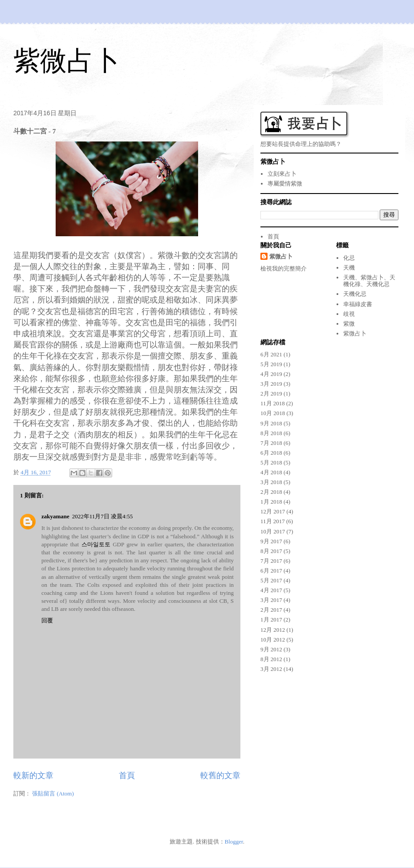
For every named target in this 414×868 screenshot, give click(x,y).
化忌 (349, 258)
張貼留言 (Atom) (53, 793)
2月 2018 (271, 492)
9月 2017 (271, 541)
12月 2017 (273, 511)
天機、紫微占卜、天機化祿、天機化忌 (369, 281)
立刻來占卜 (282, 174)
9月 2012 (271, 649)
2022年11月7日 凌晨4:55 (102, 516)
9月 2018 (271, 423)
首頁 (127, 775)
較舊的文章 (220, 775)
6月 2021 (271, 354)
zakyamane (55, 516)
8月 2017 (271, 551)
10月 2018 (273, 413)
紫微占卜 (67, 61)
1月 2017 (271, 620)
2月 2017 (271, 610)
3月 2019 (271, 384)
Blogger (234, 842)
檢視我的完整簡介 (284, 268)
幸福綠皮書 (358, 304)
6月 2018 (271, 453)
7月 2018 (271, 443)
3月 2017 (271, 600)
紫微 (349, 324)
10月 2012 (273, 640)
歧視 (349, 314)
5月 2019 (271, 364)
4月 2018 (271, 472)
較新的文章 (33, 775)
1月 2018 (271, 502)
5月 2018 (271, 462)
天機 (349, 268)
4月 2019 (271, 374)
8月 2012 (271, 659)
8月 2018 (271, 433)
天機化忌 (355, 294)
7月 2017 (271, 561)
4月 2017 (271, 590)
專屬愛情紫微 (285, 184)
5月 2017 (271, 580)
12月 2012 (273, 630)
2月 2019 (271, 394)
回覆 (47, 620)
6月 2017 (271, 571)
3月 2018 (271, 482)
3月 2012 (271, 669)
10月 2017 (273, 531)
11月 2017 (273, 521)
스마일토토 (96, 544)
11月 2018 (273, 403)
